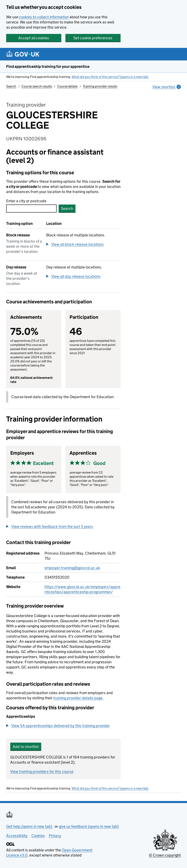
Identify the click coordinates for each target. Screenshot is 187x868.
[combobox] (31, 209)
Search (11, 86)
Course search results (37, 86)
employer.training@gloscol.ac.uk (72, 568)
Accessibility (17, 836)
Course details (67, 86)
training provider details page (78, 698)
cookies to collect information (44, 17)
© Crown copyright (165, 855)
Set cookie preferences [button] (93, 38)
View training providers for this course (42, 771)
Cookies (38, 836)
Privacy (55, 836)
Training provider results (100, 86)
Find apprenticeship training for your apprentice (48, 66)
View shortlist (167, 87)
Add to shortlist (26, 747)
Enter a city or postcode (26, 201)
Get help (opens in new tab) (30, 826)
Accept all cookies (34, 38)
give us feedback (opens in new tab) (89, 826)
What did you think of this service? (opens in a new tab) (110, 77)
